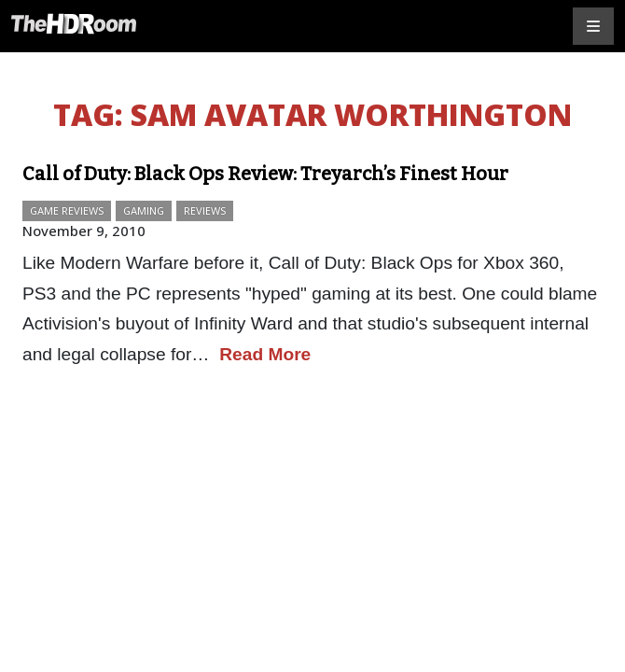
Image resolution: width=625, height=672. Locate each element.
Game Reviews (67, 210)
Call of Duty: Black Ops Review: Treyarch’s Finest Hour (265, 174)
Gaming (144, 210)
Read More (265, 354)
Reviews (205, 210)
